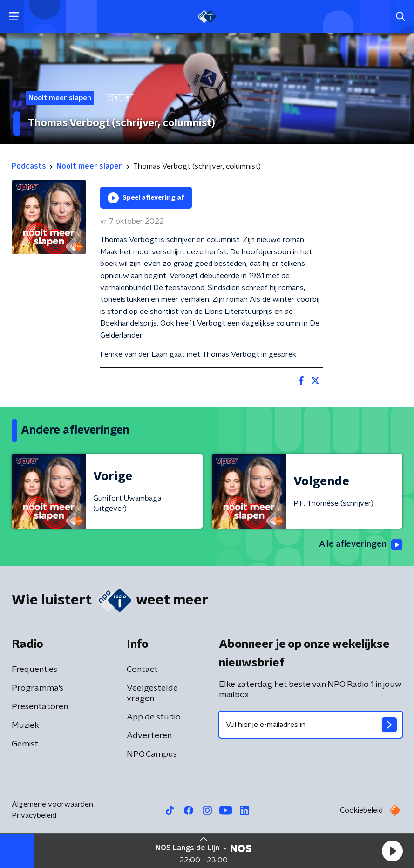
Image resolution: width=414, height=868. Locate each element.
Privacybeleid (34, 815)
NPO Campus (152, 754)
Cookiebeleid (361, 810)
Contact (142, 670)
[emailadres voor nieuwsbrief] (311, 725)
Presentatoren (40, 707)
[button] (392, 851)
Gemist (25, 744)
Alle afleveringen (361, 545)
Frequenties (34, 670)
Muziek (25, 726)
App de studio (154, 717)
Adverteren (149, 736)
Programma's (37, 688)
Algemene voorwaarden (52, 804)
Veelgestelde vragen (152, 693)
